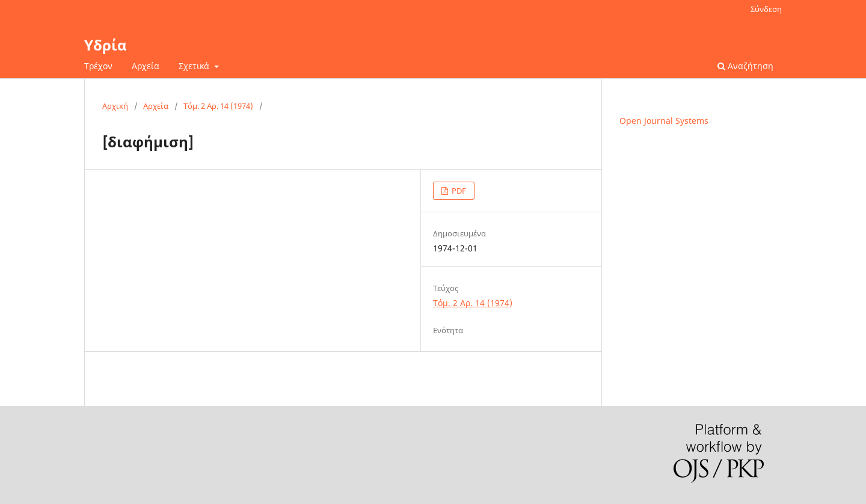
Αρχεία (146, 66)
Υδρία (106, 45)
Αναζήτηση (745, 66)
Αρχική (115, 106)
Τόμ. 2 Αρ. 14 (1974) (218, 106)
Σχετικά (195, 66)
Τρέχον (98, 66)
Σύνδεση (766, 9)
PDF (458, 191)
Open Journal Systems (664, 121)
